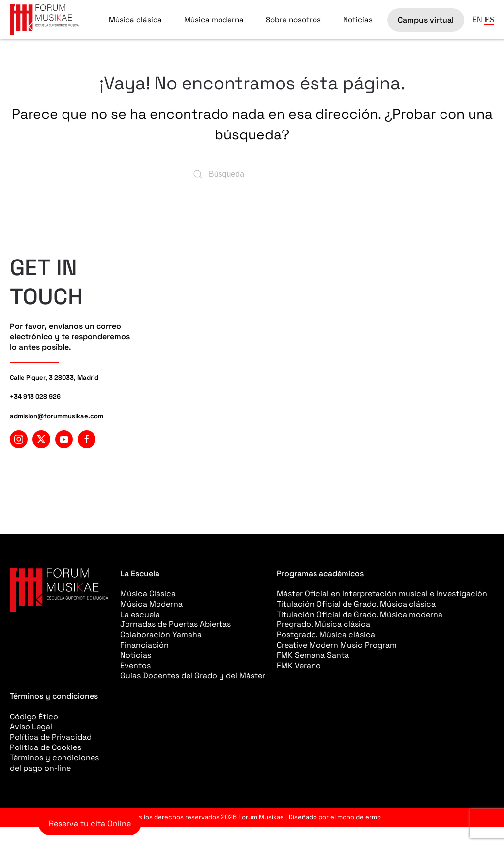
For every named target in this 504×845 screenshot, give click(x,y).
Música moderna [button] (214, 19)
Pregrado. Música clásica (323, 624)
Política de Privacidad (51, 737)
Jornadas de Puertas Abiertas (175, 624)
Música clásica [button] (135, 19)
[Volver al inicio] (44, 20)
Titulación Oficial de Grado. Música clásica (356, 604)
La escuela (140, 614)
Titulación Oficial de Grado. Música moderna (360, 614)
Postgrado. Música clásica (326, 634)
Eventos (135, 666)
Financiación (144, 645)
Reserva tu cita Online (90, 824)
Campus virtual (426, 20)
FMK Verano (299, 666)
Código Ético (34, 717)
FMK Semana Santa (313, 655)
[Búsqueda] (252, 174)
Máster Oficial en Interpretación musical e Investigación (382, 594)
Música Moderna (151, 604)
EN (477, 19)
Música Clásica (148, 594)
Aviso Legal (31, 727)
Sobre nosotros (293, 19)
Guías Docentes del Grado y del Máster (193, 675)
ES (489, 19)
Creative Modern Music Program (337, 645)
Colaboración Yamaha (161, 634)
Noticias (358, 19)
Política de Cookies (46, 747)
